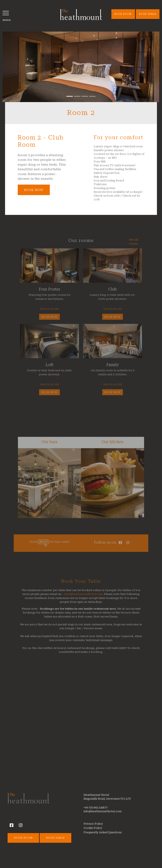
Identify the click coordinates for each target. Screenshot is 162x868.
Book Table (148, 14)
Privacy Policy (93, 824)
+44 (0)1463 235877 (96, 808)
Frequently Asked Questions (103, 832)
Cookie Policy (93, 828)
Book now (54, 317)
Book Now (34, 190)
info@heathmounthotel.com (83, 604)
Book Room (123, 14)
